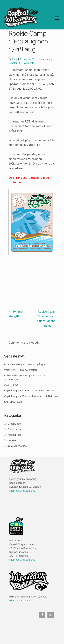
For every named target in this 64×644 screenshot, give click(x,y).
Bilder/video (14, 424)
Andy (15, 59)
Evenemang (45, 59)
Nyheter (13, 63)
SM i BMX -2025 (13, 402)
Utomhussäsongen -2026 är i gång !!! (25, 364)
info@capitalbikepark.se (22, 491)
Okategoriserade (17, 446)
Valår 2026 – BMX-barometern (21, 370)
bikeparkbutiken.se (20, 601)
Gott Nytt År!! (11, 385)
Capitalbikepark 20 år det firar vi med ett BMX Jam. (32, 396)
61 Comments (27, 63)
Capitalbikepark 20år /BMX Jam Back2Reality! (29, 391)
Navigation (57, 18)
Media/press (15, 435)
